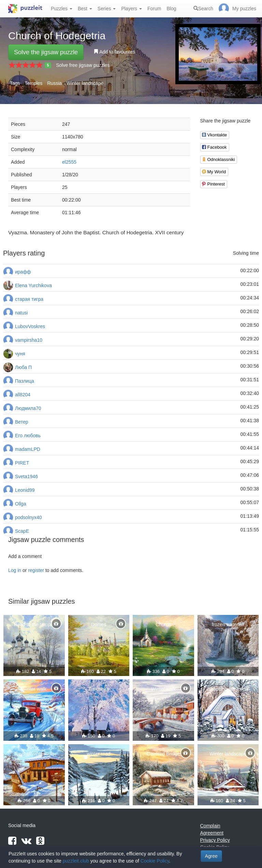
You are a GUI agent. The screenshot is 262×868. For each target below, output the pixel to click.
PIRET (22, 463)
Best (85, 9)
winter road (99, 754)
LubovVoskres (30, 326)
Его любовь (28, 436)
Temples (33, 83)
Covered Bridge (163, 754)
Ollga (21, 504)
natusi (21, 313)
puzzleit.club (76, 861)
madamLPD (28, 449)
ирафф (23, 272)
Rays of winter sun (34, 754)
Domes (99, 624)
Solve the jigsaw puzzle (46, 52)
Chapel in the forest (228, 689)
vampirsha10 (29, 340)
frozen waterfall (228, 624)
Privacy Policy (215, 840)
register (36, 570)
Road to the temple (34, 624)
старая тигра (29, 299)
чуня (20, 354)
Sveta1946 (26, 476)
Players (132, 9)
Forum (154, 9)
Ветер (22, 422)
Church (163, 624)
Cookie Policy (155, 861)
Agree (211, 856)
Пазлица (25, 381)
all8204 (23, 395)
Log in (15, 570)
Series (107, 9)
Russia (55, 83)
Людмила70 (28, 408)
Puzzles (62, 9)
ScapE (22, 531)
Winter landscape (85, 83)
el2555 (69, 162)
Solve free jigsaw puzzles (83, 65)
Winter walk (34, 689)
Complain (210, 826)
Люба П (23, 367)
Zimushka (99, 689)
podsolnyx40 (28, 517)
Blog (171, 9)
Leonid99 (25, 490)
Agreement (212, 833)
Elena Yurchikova (33, 285)
